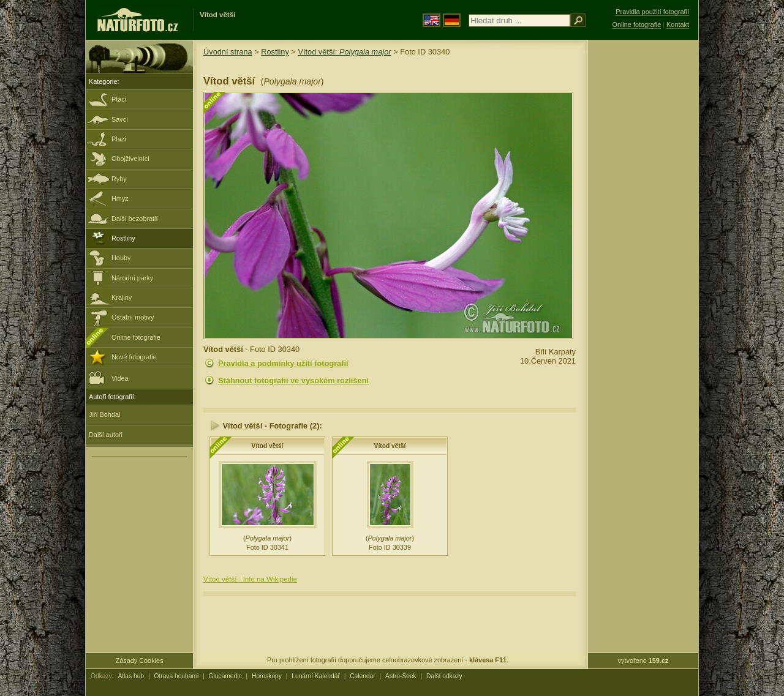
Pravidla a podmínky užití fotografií (283, 363)
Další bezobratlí (135, 219)
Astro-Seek (401, 676)
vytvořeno (643, 660)
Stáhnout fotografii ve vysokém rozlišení (293, 380)
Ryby (119, 179)
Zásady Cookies (140, 660)
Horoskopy (267, 676)
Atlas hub (131, 676)
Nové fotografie (134, 357)
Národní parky (132, 278)
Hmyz (120, 198)
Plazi (119, 139)
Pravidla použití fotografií (652, 12)
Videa (109, 377)
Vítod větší (268, 446)
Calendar (363, 676)
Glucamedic (225, 676)
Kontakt (678, 24)
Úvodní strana (228, 52)
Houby (121, 258)
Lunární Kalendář (316, 676)
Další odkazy (444, 676)
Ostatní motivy (133, 317)
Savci (120, 119)
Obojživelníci (130, 159)
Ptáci (119, 99)
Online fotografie (136, 337)
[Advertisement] (643, 236)
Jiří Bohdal (104, 414)
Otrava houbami (176, 676)
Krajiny (122, 297)
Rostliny (123, 238)
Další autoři (106, 435)
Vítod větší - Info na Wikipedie (250, 579)
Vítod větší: (344, 52)
